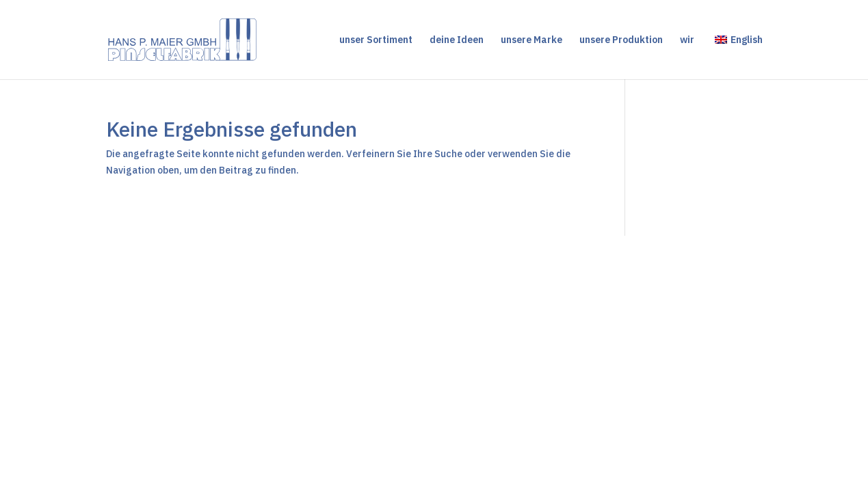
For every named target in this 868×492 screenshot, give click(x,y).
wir (687, 40)
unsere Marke (531, 40)
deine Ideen (457, 40)
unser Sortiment (376, 40)
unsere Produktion (621, 40)
